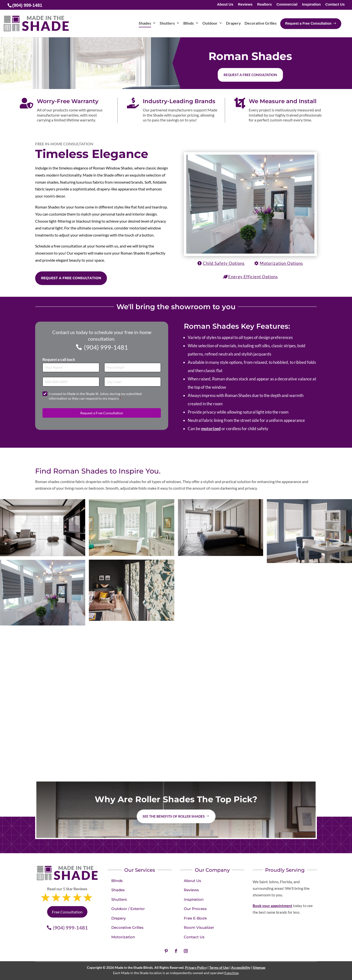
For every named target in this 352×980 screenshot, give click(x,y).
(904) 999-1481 (106, 347)
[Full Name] (71, 368)
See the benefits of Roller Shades (174, 816)
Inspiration (311, 5)
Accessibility (241, 967)
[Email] (133, 368)
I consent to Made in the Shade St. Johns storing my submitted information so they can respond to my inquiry (95, 396)
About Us (225, 5)
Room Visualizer (199, 927)
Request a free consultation (250, 75)
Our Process (195, 909)
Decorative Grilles (127, 927)
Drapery (119, 918)
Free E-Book (195, 918)
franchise (231, 973)
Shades (118, 890)
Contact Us (335, 5)
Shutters (119, 899)
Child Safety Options (224, 263)
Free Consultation (67, 912)
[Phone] (71, 382)
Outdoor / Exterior (128, 909)
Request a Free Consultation (71, 278)
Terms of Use (219, 967)
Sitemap (259, 967)
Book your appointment (272, 906)
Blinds (117, 881)
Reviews (245, 5)
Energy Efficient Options (253, 277)
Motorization (123, 937)
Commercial (287, 5)
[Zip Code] (133, 382)
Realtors (265, 5)
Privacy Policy (196, 967)
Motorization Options (281, 263)
